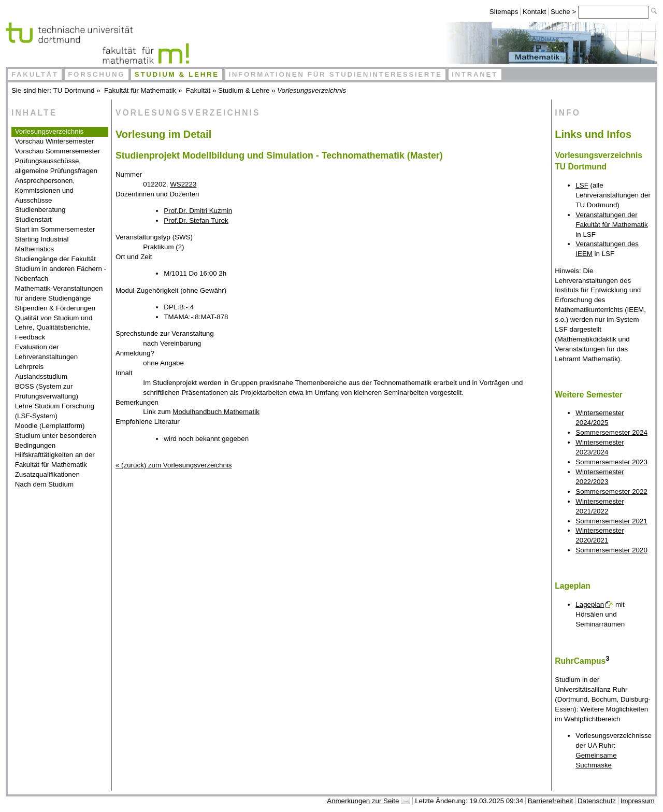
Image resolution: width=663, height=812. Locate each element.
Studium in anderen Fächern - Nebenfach (61, 274)
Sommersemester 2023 (611, 462)
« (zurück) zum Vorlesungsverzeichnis (174, 465)
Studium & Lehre (177, 74)
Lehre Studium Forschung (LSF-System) (55, 411)
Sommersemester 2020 (611, 550)
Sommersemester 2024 (611, 432)
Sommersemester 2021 (611, 521)
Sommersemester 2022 (611, 492)
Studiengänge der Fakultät (55, 259)
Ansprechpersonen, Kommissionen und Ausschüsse (45, 190)
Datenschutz (597, 801)
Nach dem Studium (44, 484)
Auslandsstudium (41, 376)
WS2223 (183, 184)
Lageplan (590, 604)
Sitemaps (504, 12)
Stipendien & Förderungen (55, 308)
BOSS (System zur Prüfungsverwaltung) (47, 391)
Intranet (475, 74)
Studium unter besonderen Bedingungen (56, 440)
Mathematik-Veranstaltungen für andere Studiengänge (59, 293)
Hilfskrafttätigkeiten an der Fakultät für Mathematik (55, 460)
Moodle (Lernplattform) (50, 426)
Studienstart (33, 219)
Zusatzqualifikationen (47, 474)
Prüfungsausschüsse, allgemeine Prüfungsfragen (56, 166)
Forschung (96, 74)
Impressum (638, 801)
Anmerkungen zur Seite (363, 801)
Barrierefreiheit (550, 801)
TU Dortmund (74, 90)
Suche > (564, 12)
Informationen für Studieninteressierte (335, 74)
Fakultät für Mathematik (140, 90)
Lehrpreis (30, 367)
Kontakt (534, 12)
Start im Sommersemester (55, 229)
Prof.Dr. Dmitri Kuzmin (198, 211)
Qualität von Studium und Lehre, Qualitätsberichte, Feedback (54, 328)
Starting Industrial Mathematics (42, 244)
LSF (582, 185)
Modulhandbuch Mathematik (216, 412)
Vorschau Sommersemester (57, 151)
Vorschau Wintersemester (55, 141)
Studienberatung (40, 210)
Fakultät (35, 74)
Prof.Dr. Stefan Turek (196, 220)
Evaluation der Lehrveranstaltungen (47, 352)
